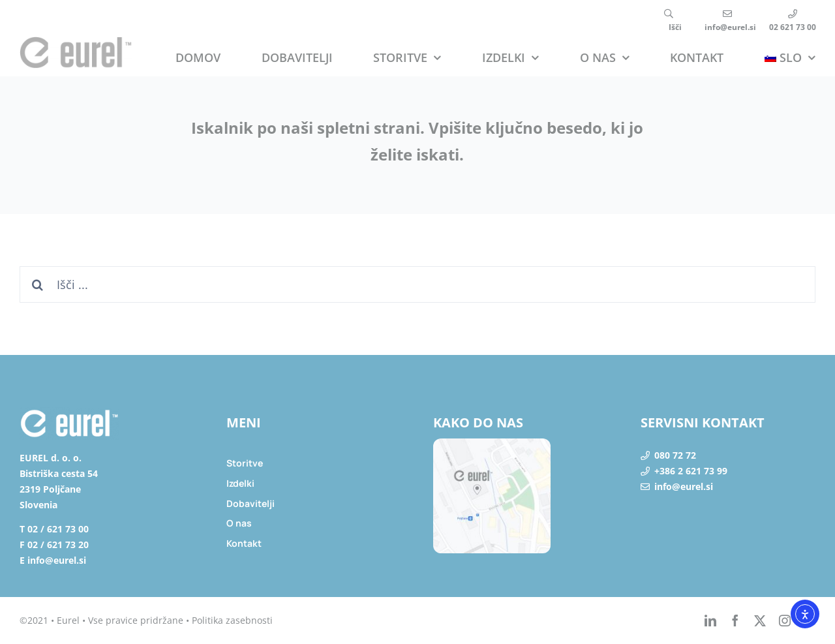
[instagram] (785, 621)
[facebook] (735, 621)
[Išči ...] (417, 284)
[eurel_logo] (76, 42)
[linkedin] (710, 621)
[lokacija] (492, 444)
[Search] (38, 284)
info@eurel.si (684, 486)
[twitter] (760, 621)
